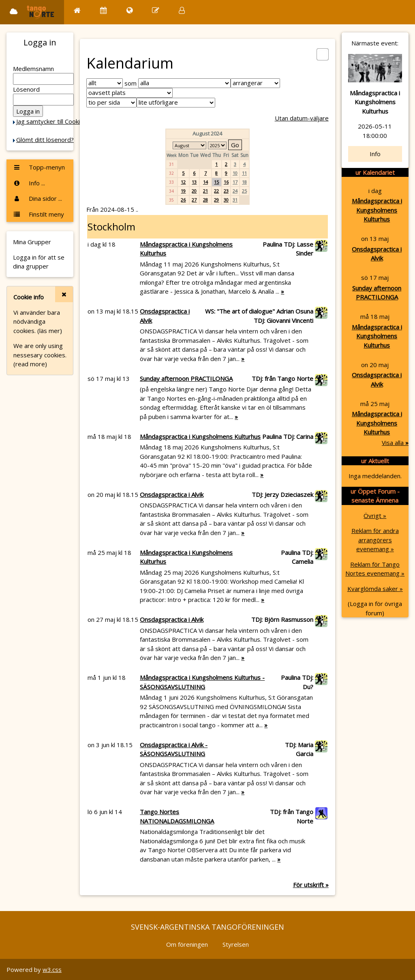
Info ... (29, 183)
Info (375, 154)
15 (216, 182)
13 (194, 182)
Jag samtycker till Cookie (50, 121)
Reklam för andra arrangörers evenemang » (375, 540)
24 (235, 191)
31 (235, 200)
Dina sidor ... (37, 198)
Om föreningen (187, 944)
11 (244, 173)
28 (205, 200)
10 (235, 173)
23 (226, 191)
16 (226, 182)
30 (226, 200)
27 (194, 200)
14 (205, 182)
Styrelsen (236, 944)
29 (216, 200)
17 (235, 182)
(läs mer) (50, 331)
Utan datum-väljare (302, 118)
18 (244, 182)
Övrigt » (375, 516)
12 (183, 182)
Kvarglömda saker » (375, 589)
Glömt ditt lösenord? (45, 140)
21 (205, 191)
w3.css (52, 969)
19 (183, 191)
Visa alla (395, 443)
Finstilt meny (39, 214)
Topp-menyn (39, 167)
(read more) (30, 364)
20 (194, 191)
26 (183, 200)
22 (216, 191)
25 (244, 191)
